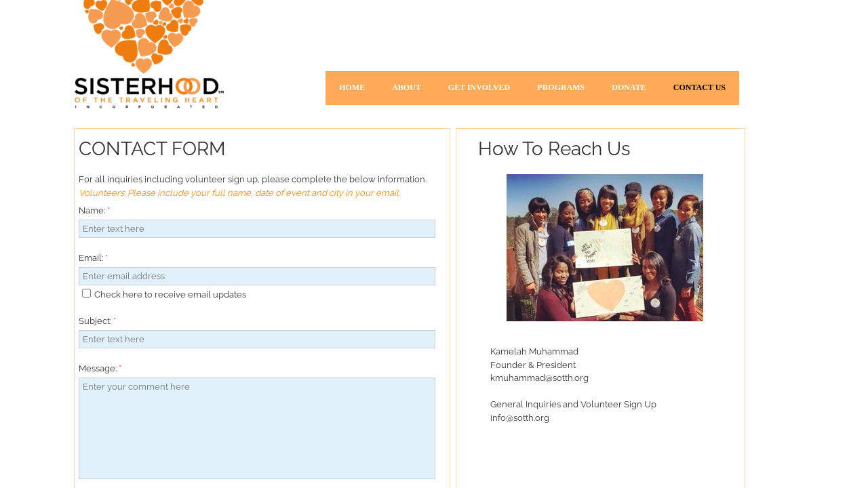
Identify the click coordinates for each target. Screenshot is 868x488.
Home (352, 87)
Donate (629, 87)
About (407, 87)
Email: (93, 258)
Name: (94, 210)
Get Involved (479, 87)
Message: (100, 368)
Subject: (97, 321)
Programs (561, 87)
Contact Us (699, 87)
